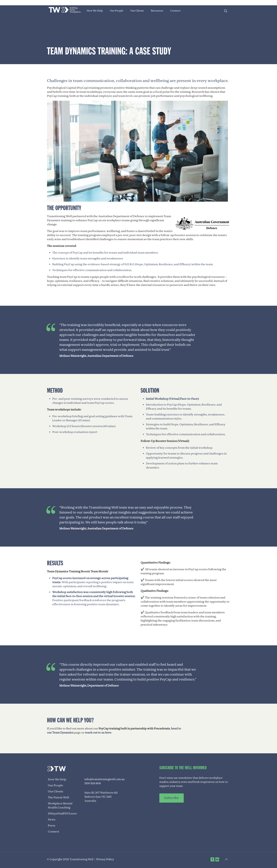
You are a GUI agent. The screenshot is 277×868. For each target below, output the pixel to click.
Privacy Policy (105, 859)
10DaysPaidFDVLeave (62, 814)
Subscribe (171, 798)
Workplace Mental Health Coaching (60, 806)
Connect (54, 832)
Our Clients (56, 791)
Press (52, 826)
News (52, 820)
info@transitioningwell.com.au (104, 779)
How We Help (57, 779)
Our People (55, 785)
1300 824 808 (93, 783)
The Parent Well (58, 797)
